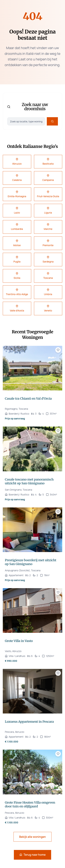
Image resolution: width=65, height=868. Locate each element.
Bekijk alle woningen (32, 837)
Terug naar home (32, 855)
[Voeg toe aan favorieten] (58, 350)
